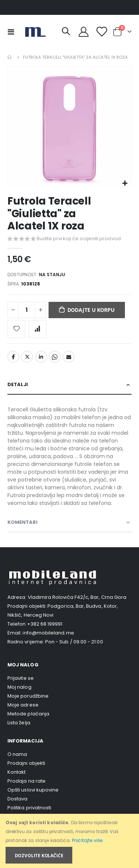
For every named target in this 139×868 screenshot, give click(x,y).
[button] (125, 184)
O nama (17, 754)
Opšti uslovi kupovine (33, 790)
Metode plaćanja (28, 714)
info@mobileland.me (48, 633)
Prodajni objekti (26, 763)
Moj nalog (19, 687)
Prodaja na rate (27, 781)
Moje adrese (23, 705)
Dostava (17, 799)
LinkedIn (41, 357)
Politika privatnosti (29, 808)
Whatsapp (55, 357)
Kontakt (16, 772)
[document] (70, 841)
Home (10, 57)
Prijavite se (21, 678)
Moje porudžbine (28, 696)
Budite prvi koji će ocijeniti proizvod (79, 239)
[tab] (69, 385)
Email (69, 357)
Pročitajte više (87, 841)
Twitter (27, 357)
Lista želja (19, 723)
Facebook (13, 357)
